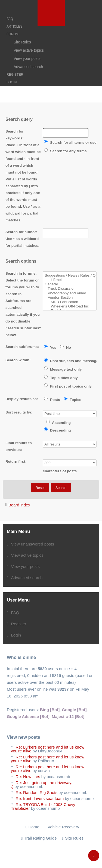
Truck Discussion (70, 289)
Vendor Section (70, 298)
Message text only (63, 369)
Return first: (16, 461)
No (66, 348)
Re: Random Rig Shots (37, 792)
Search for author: (21, 232)
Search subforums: (22, 347)
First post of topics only (68, 386)
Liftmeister (70, 280)
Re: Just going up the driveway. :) (42, 785)
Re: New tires (28, 777)
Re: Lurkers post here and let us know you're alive (48, 749)
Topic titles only (61, 378)
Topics (73, 400)
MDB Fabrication (70, 302)
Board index (19, 505)
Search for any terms (65, 151)
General (70, 284)
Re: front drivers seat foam (40, 798)
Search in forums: (21, 273)
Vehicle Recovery (63, 827)
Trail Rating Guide (40, 838)
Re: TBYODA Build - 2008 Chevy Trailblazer (43, 806)
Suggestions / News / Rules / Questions (70, 275)
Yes (50, 348)
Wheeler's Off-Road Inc (70, 306)
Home (34, 827)
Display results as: (22, 399)
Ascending (58, 423)
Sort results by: (19, 412)
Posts (52, 400)
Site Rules (74, 838)
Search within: (18, 360)
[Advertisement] (51, 109)
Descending (57, 430)
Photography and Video (70, 293)
